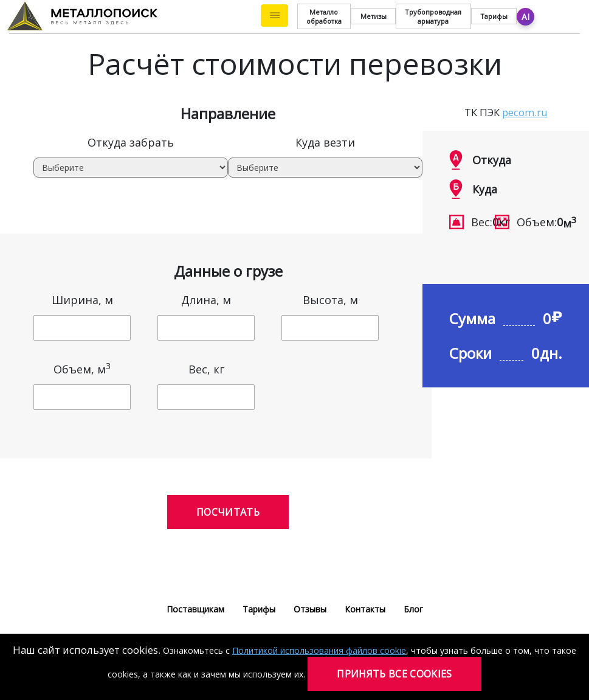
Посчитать (228, 512)
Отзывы (310, 609)
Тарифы (494, 16)
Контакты (365, 609)
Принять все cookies (394, 674)
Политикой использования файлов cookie (319, 650)
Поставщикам (195, 609)
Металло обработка (324, 16)
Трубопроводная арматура (433, 16)
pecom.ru (525, 112)
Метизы (374, 16)
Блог (413, 609)
